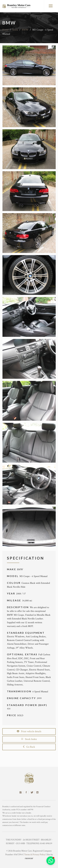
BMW (25, 30)
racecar (29, 858)
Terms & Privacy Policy (35, 855)
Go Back (29, 747)
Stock (15, 30)
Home (5, 30)
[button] (51, 861)
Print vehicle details (29, 731)
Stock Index (29, 739)
